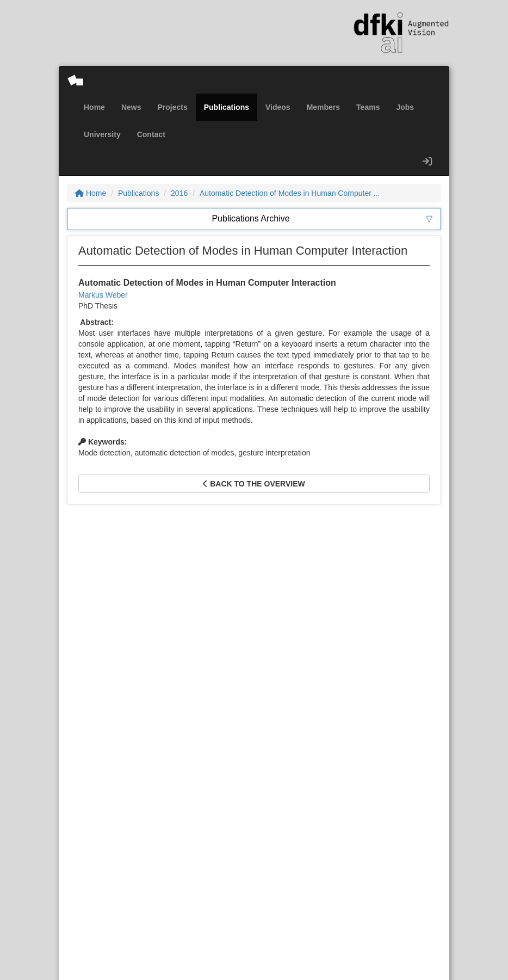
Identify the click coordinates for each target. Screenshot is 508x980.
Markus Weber (103, 295)
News (131, 107)
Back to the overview (254, 484)
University (102, 134)
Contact (151, 134)
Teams (368, 107)
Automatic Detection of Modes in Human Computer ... (290, 193)
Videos (278, 107)
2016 (179, 193)
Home (94, 107)
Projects (172, 107)
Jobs (405, 107)
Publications (227, 107)
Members (323, 107)
